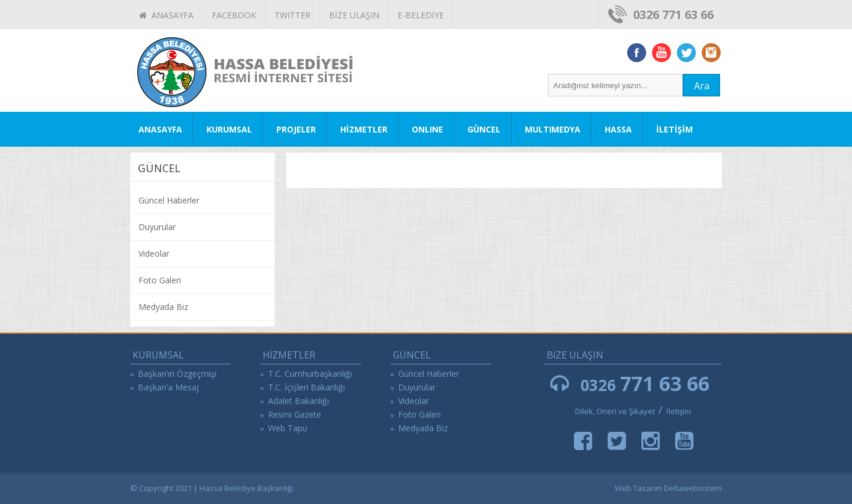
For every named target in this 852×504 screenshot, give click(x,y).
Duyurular (157, 227)
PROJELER (296, 129)
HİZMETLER (364, 129)
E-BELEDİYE (421, 15)
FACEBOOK (234, 15)
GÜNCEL (484, 129)
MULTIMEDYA (553, 129)
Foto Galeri (160, 280)
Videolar (154, 253)
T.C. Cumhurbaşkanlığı (310, 374)
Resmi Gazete (295, 414)
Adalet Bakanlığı (298, 401)
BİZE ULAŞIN (354, 15)
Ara (702, 86)
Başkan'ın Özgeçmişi (177, 374)
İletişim (679, 411)
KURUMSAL (229, 129)
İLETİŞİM (674, 129)
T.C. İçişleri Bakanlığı (306, 387)
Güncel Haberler (169, 200)
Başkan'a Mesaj (168, 387)
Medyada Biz (163, 307)
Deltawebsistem (693, 488)
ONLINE (427, 129)
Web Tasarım (638, 488)
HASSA (618, 129)
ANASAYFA (166, 15)
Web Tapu (288, 428)
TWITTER (293, 15)
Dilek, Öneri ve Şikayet (615, 411)
